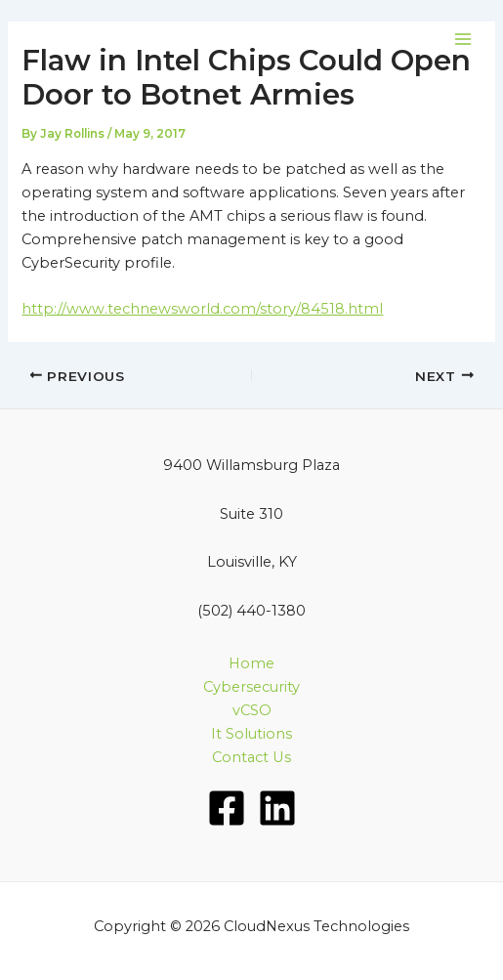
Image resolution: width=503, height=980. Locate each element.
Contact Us (251, 757)
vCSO (252, 710)
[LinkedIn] (277, 808)
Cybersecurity (251, 687)
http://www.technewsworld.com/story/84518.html (202, 309)
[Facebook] (227, 808)
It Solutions (251, 734)
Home (251, 663)
